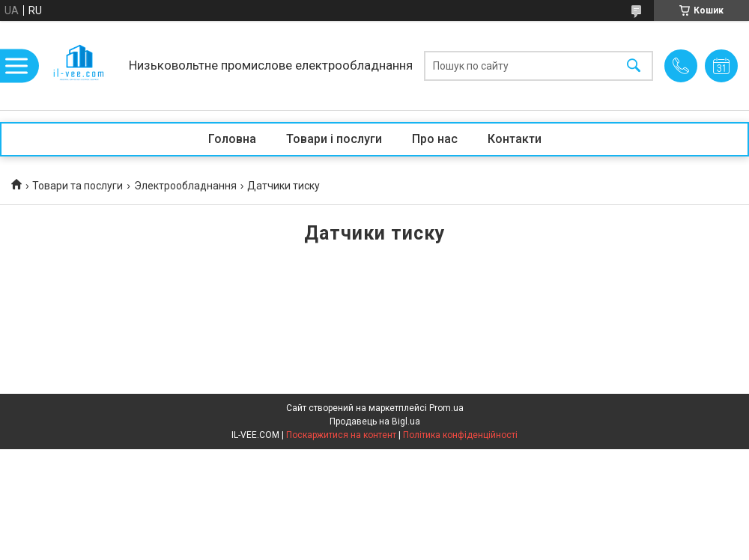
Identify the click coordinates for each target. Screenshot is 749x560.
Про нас (435, 139)
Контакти (515, 139)
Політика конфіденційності (460, 435)
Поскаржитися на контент (341, 435)
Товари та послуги (78, 186)
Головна (232, 139)
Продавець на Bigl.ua (375, 421)
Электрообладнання (185, 186)
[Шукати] (634, 66)
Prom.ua (446, 408)
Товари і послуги (334, 139)
